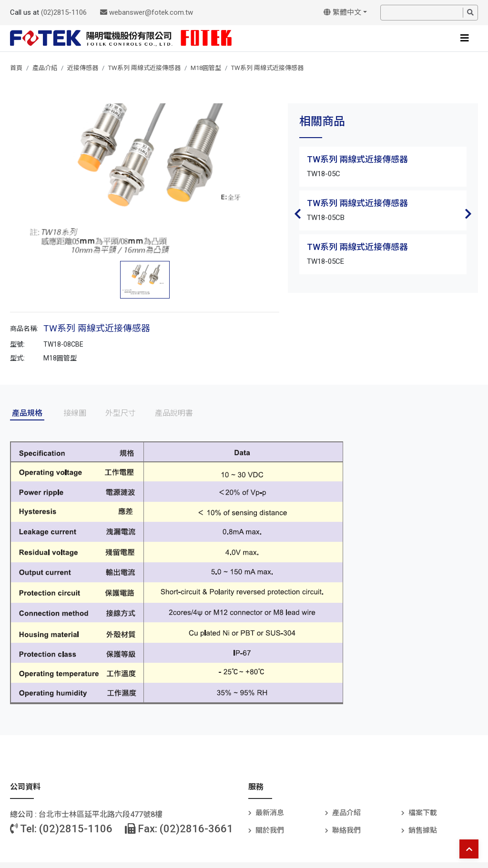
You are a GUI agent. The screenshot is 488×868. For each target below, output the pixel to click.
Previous (297, 214)
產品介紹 (45, 68)
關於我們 (270, 830)
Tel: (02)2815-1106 (61, 829)
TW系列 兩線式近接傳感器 (144, 68)
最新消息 (270, 813)
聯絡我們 (346, 830)
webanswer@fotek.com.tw (147, 12)
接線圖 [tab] (75, 413)
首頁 (16, 68)
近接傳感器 (83, 68)
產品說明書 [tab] (174, 413)
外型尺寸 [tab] (121, 413)
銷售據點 (423, 830)
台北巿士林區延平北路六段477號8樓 (101, 814)
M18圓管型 (206, 68)
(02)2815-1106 (64, 12)
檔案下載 (423, 813)
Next (468, 214)
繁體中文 (342, 12)
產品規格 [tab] (27, 413)
